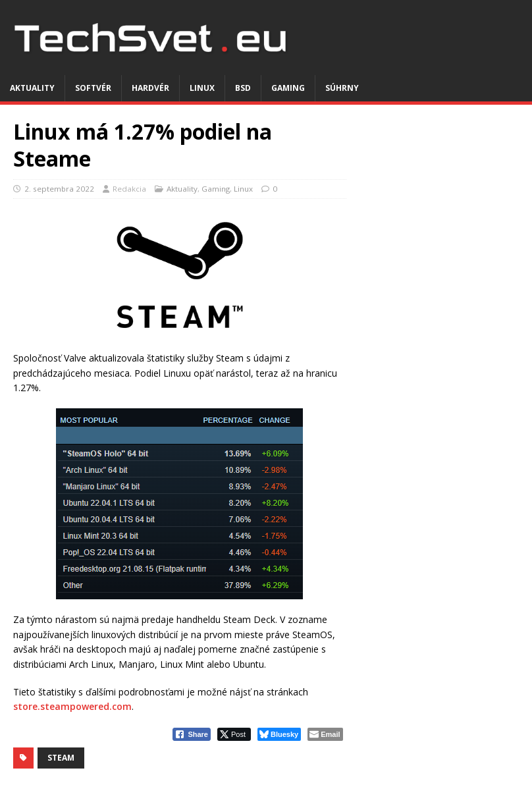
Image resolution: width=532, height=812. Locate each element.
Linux (202, 88)
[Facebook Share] (192, 734)
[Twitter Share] (234, 734)
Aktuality (32, 88)
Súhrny (342, 88)
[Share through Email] (325, 734)
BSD (243, 88)
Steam (61, 758)
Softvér (93, 88)
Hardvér (150, 88)
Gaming (288, 88)
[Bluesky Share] (279, 734)
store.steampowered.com (72, 706)
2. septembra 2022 (59, 189)
